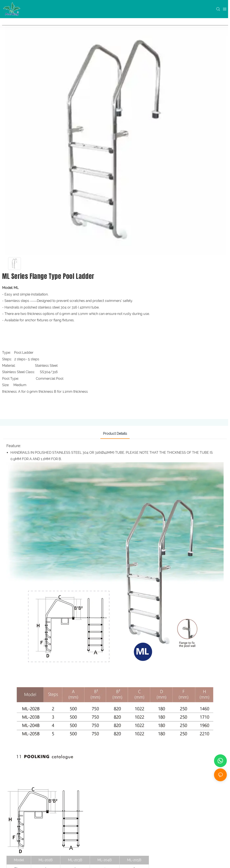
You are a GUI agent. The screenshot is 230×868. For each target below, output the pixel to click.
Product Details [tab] (115, 434)
